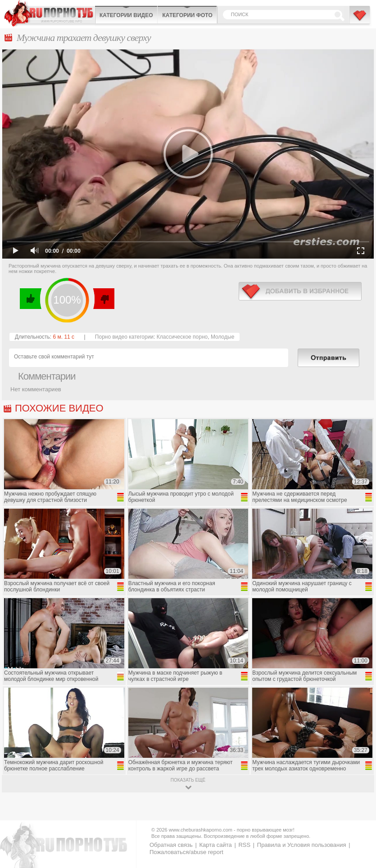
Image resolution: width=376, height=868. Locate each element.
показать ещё (188, 780)
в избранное (300, 291)
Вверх (359, 815)
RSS (244, 845)
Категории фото (187, 15)
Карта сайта (215, 845)
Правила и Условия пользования (302, 845)
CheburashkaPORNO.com (50, 13)
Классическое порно (182, 337)
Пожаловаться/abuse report (186, 852)
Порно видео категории (124, 337)
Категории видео (126, 15)
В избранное (360, 19)
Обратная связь (171, 845)
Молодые (222, 337)
